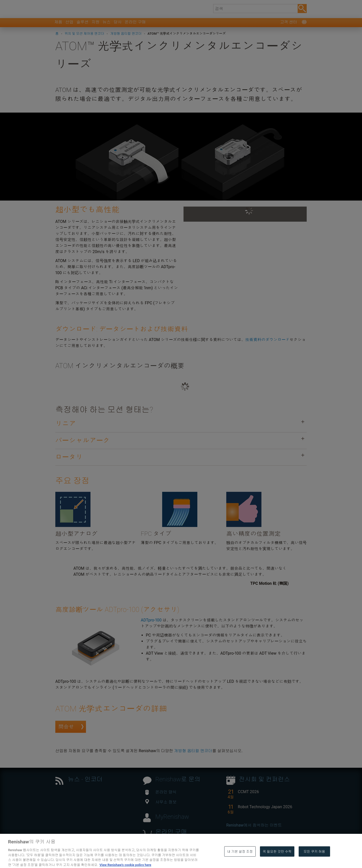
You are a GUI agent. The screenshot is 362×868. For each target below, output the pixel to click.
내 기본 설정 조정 (240, 861)
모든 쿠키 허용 (314, 861)
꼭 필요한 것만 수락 (277, 861)
